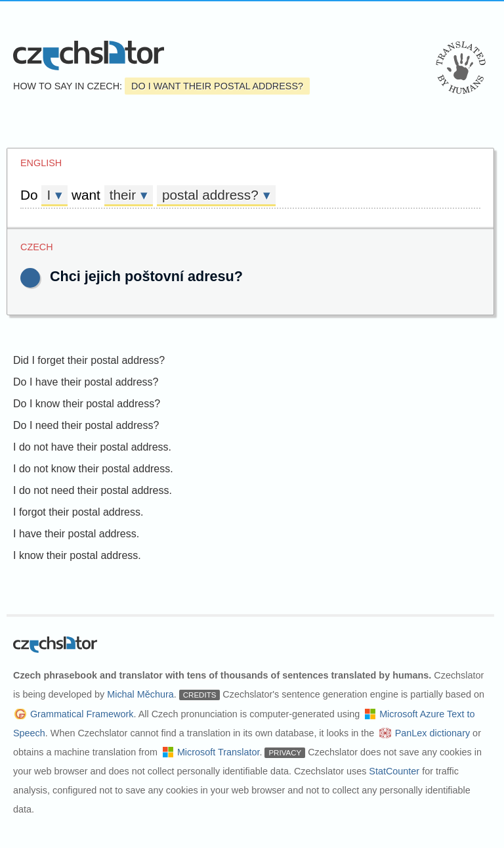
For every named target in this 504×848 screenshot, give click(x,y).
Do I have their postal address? (86, 382)
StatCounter (394, 771)
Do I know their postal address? (87, 404)
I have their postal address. (76, 534)
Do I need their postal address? (86, 425)
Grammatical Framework (82, 714)
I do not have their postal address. (92, 447)
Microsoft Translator (219, 752)
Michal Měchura (140, 694)
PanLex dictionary (432, 733)
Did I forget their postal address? (89, 360)
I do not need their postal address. (93, 490)
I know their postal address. (77, 555)
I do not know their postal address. (93, 469)
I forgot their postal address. (78, 512)
